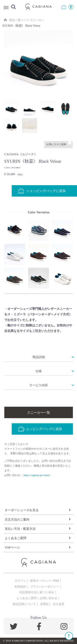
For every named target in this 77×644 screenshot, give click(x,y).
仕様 (39, 371)
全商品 (44, 604)
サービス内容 (39, 385)
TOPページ (12, 547)
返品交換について (24, 604)
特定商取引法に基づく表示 (37, 592)
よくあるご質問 (16, 538)
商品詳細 (39, 357)
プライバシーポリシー (45, 587)
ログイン (20, 581)
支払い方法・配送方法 (20, 529)
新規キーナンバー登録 (45, 581)
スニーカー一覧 (39, 413)
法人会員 (59, 604)
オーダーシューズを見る (22, 510)
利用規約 (20, 587)
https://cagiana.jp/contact (37, 475)
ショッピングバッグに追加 (40, 429)
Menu (6, 8)
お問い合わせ (49, 598)
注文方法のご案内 (17, 519)
